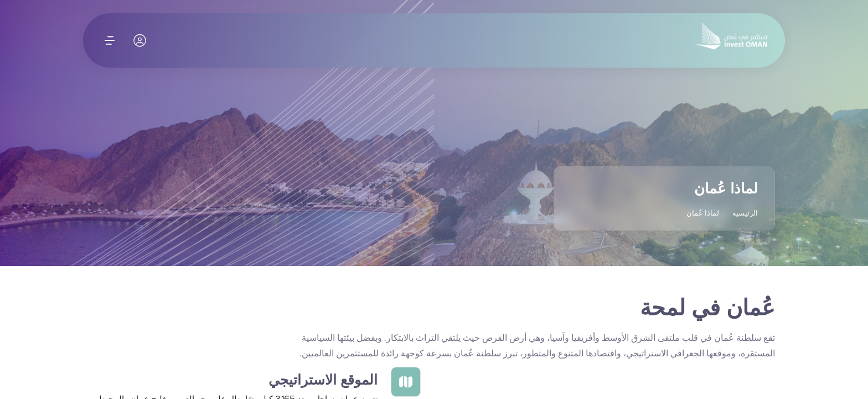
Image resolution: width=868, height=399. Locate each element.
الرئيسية (745, 213)
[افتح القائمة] (110, 40)
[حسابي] (141, 40)
